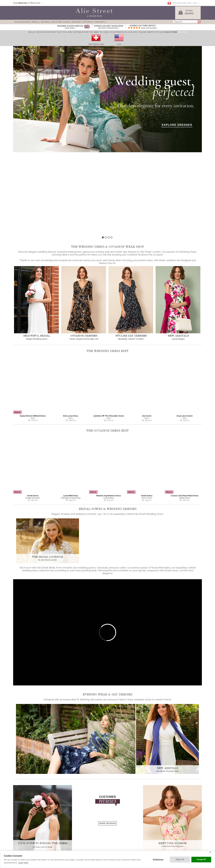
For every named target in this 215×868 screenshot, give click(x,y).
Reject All (179, 859)
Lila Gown (147, 333)
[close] (210, 852)
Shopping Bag (96, 846)
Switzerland (96, 44)
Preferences (158, 859)
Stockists (56, 846)
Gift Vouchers (96, 848)
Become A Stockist (60, 848)
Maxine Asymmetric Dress (109, 413)
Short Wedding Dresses (24, 846)
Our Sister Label (59, 840)
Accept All (201, 859)
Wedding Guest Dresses (24, 838)
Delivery (76, 22)
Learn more (23, 863)
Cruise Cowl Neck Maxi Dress (185, 413)
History (56, 835)
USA (119, 44)
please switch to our (158, 32)
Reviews (45, 22)
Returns (87, 22)
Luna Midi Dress (71, 413)
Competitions (58, 843)
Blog (67, 22)
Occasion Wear (22, 22)
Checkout (99, 22)
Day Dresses (20, 840)
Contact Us (95, 840)
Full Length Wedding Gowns (26, 848)
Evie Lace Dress (71, 333)
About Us (57, 832)
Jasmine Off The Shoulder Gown (109, 333)
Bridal (35, 22)
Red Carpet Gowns (22, 835)
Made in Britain (59, 838)
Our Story (57, 22)
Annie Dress (33, 413)
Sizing (93, 832)
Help (93, 843)
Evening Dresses (22, 832)
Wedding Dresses (22, 843)
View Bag (189, 13)
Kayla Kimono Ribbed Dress (33, 333)
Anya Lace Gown (185, 333)
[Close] (183, 32)
